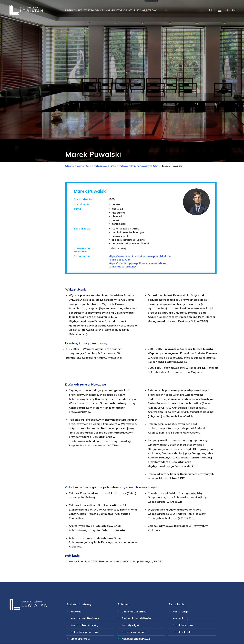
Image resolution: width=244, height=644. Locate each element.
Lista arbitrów (145, 10)
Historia (76, 611)
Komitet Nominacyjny (85, 625)
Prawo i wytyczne (134, 632)
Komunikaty (180, 618)
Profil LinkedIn (182, 632)
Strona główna (75, 166)
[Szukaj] (211, 10)
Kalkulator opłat (119, 10)
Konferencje (181, 611)
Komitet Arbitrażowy (85, 618)
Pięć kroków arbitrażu (136, 618)
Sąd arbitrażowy (97, 166)
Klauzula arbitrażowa (136, 639)
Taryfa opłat (94, 10)
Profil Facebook (183, 625)
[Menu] (220, 10)
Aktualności (177, 604)
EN (234, 10)
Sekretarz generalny (84, 632)
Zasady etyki (130, 625)
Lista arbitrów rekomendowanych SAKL (135, 166)
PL (228, 10)
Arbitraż (124, 604)
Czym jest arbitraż (134, 611)
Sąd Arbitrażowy (79, 604)
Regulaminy (73, 10)
